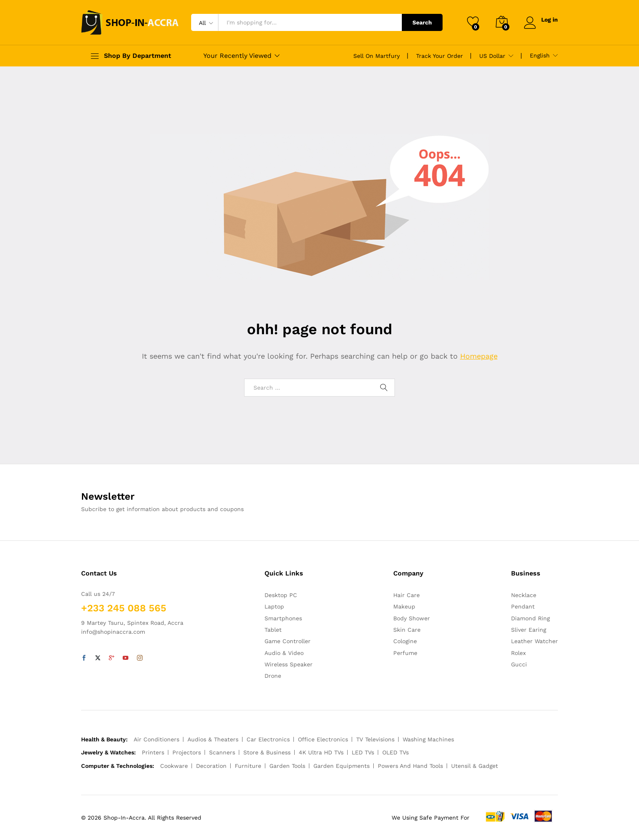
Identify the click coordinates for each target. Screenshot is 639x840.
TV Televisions (375, 739)
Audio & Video (284, 653)
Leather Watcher (534, 641)
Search (422, 22)
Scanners (222, 752)
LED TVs (363, 752)
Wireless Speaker (289, 664)
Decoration (211, 766)
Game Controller (288, 641)
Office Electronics (323, 739)
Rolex (518, 653)
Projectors (187, 752)
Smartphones (283, 618)
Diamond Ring (530, 618)
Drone (273, 676)
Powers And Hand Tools (410, 766)
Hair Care (407, 595)
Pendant (523, 606)
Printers (153, 752)
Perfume (405, 653)
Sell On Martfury (377, 56)
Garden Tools (287, 766)
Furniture (248, 766)
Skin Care (407, 630)
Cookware (174, 766)
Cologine (405, 641)
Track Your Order (440, 56)
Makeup (404, 606)
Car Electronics (268, 739)
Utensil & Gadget (475, 766)
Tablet (273, 630)
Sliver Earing (529, 630)
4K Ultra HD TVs (321, 752)
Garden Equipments (342, 766)
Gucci (519, 664)
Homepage (479, 356)
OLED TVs (396, 752)
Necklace (524, 595)
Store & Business (267, 752)
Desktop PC (281, 595)
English (540, 55)
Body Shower (412, 618)
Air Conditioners (156, 739)
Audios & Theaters (213, 739)
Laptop (274, 606)
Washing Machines (428, 739)
